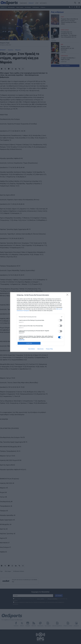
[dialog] (40, 322)
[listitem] (40, 317)
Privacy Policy (49, 349)
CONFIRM (29, 343)
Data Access (40, 349)
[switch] (60, 320)
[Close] (68, 295)
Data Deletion (32, 349)
